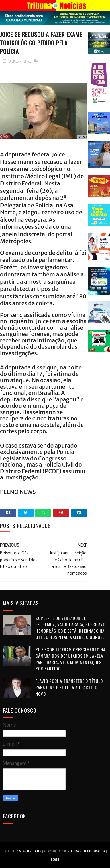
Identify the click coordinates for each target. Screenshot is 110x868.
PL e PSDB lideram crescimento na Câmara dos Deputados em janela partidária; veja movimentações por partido (71, 659)
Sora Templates (30, 851)
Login (55, 859)
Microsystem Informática (86, 851)
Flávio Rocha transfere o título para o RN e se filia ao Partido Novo (69, 687)
